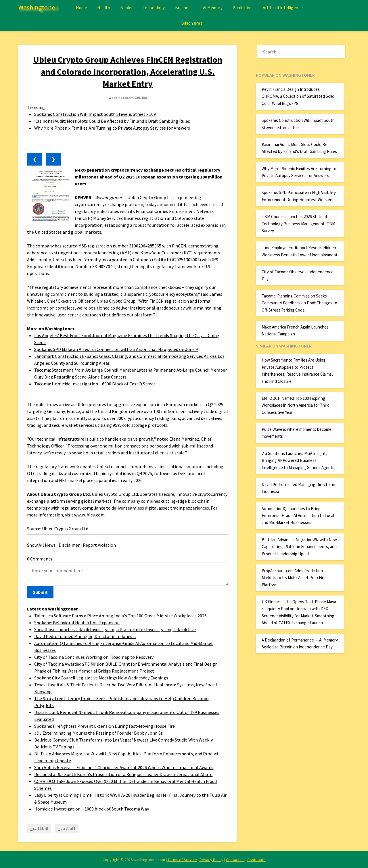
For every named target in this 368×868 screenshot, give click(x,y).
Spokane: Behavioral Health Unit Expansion (77, 623)
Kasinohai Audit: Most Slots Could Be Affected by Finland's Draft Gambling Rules (112, 121)
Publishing (243, 8)
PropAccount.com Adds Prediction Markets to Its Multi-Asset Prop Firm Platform (294, 578)
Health (104, 8)
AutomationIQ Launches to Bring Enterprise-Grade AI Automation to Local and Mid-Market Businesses (298, 516)
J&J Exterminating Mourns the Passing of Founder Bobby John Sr (98, 733)
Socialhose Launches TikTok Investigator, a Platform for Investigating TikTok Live (115, 629)
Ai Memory (213, 8)
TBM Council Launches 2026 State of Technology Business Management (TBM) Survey (299, 224)
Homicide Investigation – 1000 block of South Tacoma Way (92, 809)
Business (184, 8)
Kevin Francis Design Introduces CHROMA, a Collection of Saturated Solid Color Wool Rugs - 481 (298, 96)
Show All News (41, 545)
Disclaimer (69, 545)
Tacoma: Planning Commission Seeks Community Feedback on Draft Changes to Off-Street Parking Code (299, 303)
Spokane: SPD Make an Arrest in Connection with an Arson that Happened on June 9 (116, 349)
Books (126, 8)
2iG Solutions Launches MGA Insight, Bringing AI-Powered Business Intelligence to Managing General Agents (298, 460)
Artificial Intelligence (283, 8)
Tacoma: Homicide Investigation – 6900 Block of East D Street (95, 384)
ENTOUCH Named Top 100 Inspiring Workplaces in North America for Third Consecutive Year (296, 405)
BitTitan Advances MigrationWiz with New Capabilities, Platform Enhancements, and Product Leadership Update (299, 547)
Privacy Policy (211, 860)
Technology (154, 8)
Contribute (256, 860)
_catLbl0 (39, 828)
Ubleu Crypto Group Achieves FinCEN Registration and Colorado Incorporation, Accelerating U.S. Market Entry (128, 72)
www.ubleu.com (89, 515)
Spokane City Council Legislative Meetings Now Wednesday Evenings (101, 678)
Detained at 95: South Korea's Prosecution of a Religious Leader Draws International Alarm (123, 774)
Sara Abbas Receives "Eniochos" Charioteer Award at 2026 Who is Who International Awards (124, 767)
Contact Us (235, 860)
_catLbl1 (67, 828)
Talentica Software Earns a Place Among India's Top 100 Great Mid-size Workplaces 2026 (120, 616)
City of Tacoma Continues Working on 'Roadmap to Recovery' (94, 657)
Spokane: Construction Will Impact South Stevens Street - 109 (95, 114)
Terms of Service (182, 860)
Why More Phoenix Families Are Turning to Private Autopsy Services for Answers (112, 128)
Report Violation (99, 545)
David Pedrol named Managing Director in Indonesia (85, 636)
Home (82, 8)
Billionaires (192, 23)
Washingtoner (38, 7)
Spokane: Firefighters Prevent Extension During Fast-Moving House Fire (105, 726)
